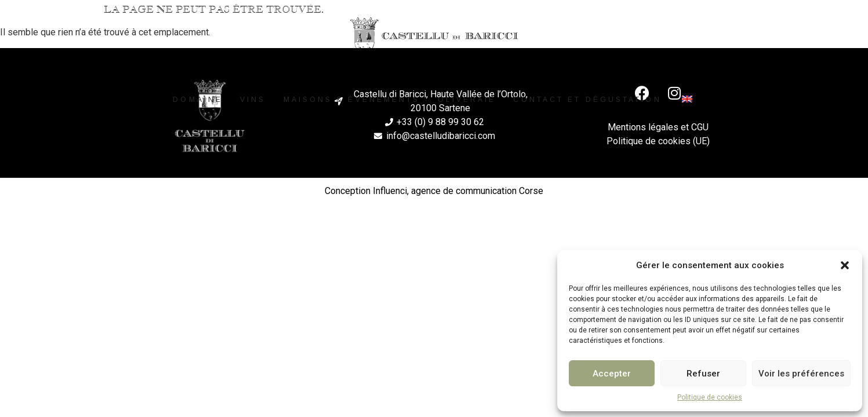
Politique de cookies (710, 397)
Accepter (612, 374)
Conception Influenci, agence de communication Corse (434, 191)
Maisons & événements (352, 100)
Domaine (198, 100)
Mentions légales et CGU (658, 128)
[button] (845, 265)
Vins (253, 100)
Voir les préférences (801, 374)
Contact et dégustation (587, 100)
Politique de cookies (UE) (658, 142)
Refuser (703, 374)
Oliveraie (467, 100)
